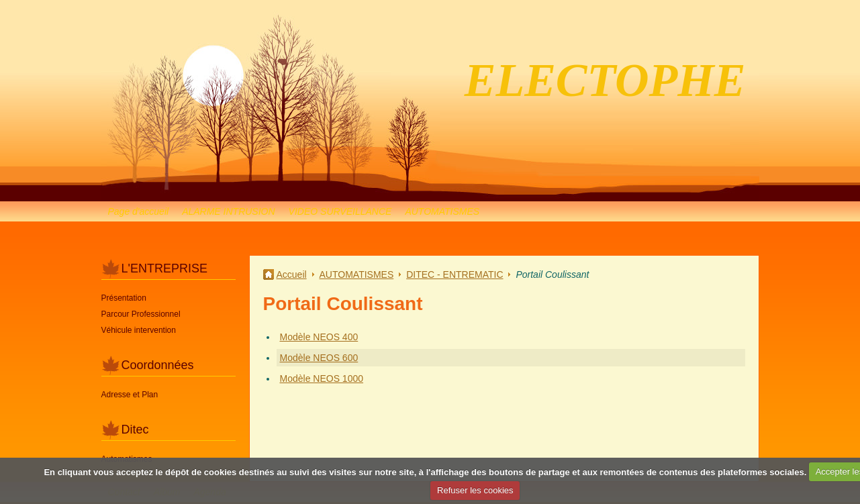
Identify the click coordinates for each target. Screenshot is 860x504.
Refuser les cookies (475, 490)
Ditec (135, 430)
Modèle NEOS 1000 (322, 379)
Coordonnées (158, 365)
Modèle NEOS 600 (319, 358)
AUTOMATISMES (442, 211)
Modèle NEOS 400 (319, 337)
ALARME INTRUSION (228, 211)
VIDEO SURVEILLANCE (340, 211)
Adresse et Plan (130, 395)
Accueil (292, 274)
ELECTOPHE (605, 80)
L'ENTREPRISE (164, 268)
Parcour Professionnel (141, 314)
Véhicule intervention (139, 330)
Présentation (124, 298)
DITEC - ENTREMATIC (455, 274)
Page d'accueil (139, 211)
